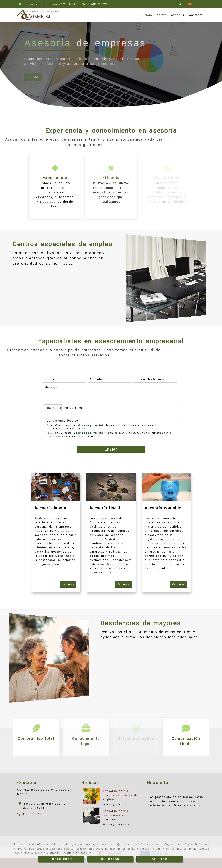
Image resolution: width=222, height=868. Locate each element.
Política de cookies (77, 853)
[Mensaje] (111, 393)
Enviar (111, 449)
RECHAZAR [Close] (110, 859)
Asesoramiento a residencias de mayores (116, 815)
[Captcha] (73, 408)
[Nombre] (65, 379)
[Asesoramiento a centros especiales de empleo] (91, 796)
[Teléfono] (95, 4)
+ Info (33, 77)
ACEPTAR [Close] (160, 859)
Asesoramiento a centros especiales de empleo (120, 795)
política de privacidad (89, 425)
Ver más (68, 584)
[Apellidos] (110, 379)
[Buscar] (180, 4)
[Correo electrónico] (155, 379)
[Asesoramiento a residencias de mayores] (91, 816)
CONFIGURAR (61, 859)
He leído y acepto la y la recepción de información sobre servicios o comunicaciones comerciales (105, 427)
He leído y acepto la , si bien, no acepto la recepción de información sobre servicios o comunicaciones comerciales (109, 435)
